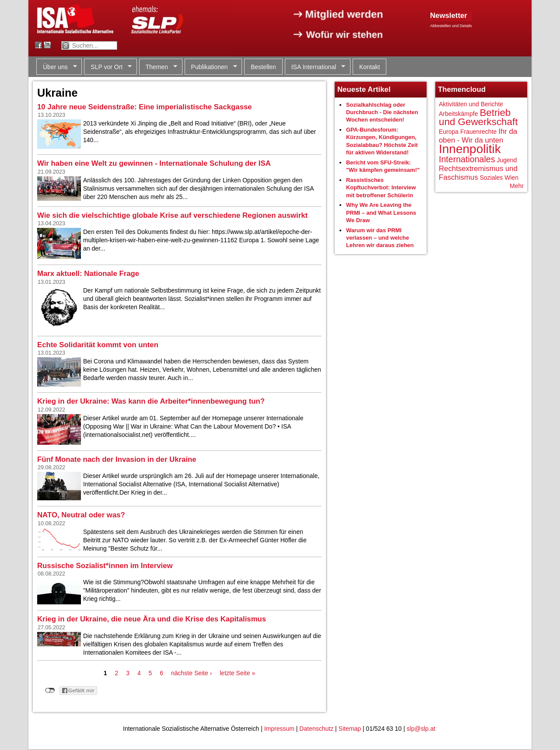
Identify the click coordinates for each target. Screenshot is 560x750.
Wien (511, 178)
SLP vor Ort (108, 67)
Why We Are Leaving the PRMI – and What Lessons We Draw (381, 213)
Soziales (491, 178)
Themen (158, 67)
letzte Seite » (237, 673)
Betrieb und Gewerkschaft (478, 117)
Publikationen (211, 67)
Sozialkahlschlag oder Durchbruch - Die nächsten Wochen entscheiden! (382, 112)
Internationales (467, 159)
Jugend (507, 160)
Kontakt (369, 67)
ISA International (315, 67)
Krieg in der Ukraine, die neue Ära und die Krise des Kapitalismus (152, 619)
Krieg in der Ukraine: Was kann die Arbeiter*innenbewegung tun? (151, 401)
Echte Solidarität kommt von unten (98, 345)
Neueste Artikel (364, 89)
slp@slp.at (421, 729)
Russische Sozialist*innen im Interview (105, 566)
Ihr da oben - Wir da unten (478, 136)
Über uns (57, 67)
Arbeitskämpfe (458, 114)
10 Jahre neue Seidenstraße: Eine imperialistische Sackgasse (145, 107)
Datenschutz (316, 729)
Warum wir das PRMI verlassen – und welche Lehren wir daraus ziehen (380, 238)
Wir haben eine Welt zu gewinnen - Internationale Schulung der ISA (154, 163)
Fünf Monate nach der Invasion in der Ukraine (117, 459)
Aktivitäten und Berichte (471, 104)
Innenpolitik (470, 149)
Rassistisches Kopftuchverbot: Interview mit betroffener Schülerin (381, 188)
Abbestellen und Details (451, 26)
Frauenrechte (478, 132)
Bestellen (263, 67)
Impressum (279, 729)
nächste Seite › (191, 673)
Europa (449, 132)
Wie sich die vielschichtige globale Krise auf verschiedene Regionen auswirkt (172, 215)
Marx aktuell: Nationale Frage (88, 274)
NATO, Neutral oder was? (81, 515)
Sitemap (350, 729)
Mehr (517, 186)
